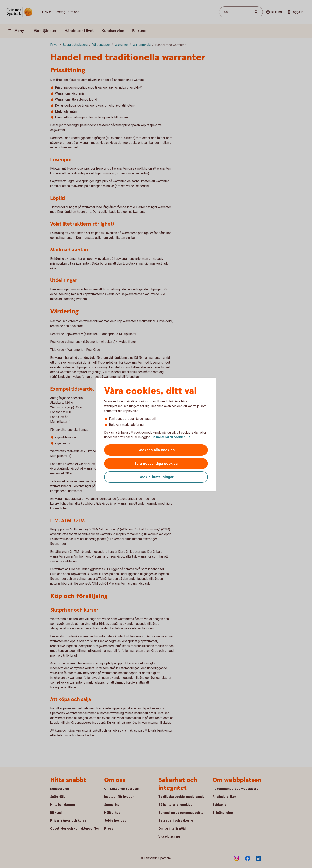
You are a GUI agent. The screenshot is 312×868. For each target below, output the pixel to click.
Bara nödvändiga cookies (156, 463)
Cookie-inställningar (156, 477)
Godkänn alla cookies (156, 450)
